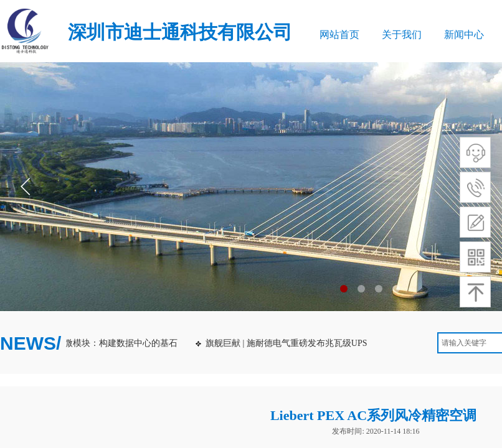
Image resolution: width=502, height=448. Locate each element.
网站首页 (339, 35)
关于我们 (402, 35)
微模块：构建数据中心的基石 (123, 343)
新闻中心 (464, 35)
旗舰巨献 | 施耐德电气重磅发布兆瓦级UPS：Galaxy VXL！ (320, 343)
